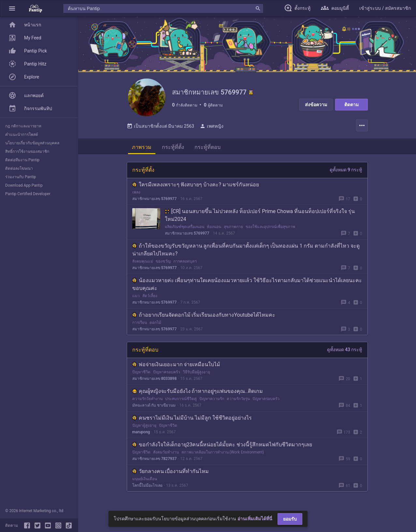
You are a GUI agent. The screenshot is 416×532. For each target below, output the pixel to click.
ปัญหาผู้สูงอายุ (144, 427)
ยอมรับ (290, 519)
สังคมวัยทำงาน (166, 453)
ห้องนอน (214, 228)
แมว (136, 297)
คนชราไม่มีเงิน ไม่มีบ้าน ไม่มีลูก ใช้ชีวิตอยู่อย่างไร (192, 419)
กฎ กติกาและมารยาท (23, 126)
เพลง (136, 194)
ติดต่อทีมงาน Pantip (22, 160)
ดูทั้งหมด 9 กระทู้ (346, 171)
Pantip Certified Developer (28, 194)
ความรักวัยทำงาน (147, 400)
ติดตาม (351, 105)
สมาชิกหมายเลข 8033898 (155, 380)
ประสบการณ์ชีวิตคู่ (181, 400)
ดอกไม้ (155, 324)
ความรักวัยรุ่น (238, 400)
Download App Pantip (24, 185)
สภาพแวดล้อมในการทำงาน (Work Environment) (223, 453)
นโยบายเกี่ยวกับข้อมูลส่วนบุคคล (32, 143)
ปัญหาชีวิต (141, 373)
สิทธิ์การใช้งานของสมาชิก (27, 151)
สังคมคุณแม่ (143, 263)
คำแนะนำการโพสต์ (22, 135)
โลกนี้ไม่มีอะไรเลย (147, 487)
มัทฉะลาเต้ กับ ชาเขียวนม (154, 407)
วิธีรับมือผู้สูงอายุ (196, 373)
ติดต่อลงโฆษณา (19, 168)
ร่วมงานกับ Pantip (21, 177)
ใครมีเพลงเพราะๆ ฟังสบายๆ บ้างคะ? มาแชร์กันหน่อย (196, 186)
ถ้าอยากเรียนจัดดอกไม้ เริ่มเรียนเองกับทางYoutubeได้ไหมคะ (204, 316)
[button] (12, 8)
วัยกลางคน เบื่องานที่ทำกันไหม (171, 473)
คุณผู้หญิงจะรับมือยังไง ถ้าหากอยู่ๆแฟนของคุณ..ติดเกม (198, 392)
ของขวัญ (163, 263)
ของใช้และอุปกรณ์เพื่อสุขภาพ (270, 228)
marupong (141, 433)
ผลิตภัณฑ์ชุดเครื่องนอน (185, 228)
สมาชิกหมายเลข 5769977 (155, 200)
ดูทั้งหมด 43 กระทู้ (345, 351)
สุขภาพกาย (233, 228)
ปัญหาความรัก (212, 400)
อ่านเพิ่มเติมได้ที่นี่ (255, 519)
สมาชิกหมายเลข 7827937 (155, 460)
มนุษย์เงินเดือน (145, 480)
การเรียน (140, 324)
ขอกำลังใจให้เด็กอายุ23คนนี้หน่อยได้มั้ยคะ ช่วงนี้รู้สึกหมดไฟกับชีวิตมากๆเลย (222, 446)
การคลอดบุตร (185, 263)
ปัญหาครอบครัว (167, 373)
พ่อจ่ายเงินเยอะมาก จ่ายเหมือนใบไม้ (176, 366)
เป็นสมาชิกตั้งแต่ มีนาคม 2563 (160, 127)
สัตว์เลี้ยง (150, 297)
